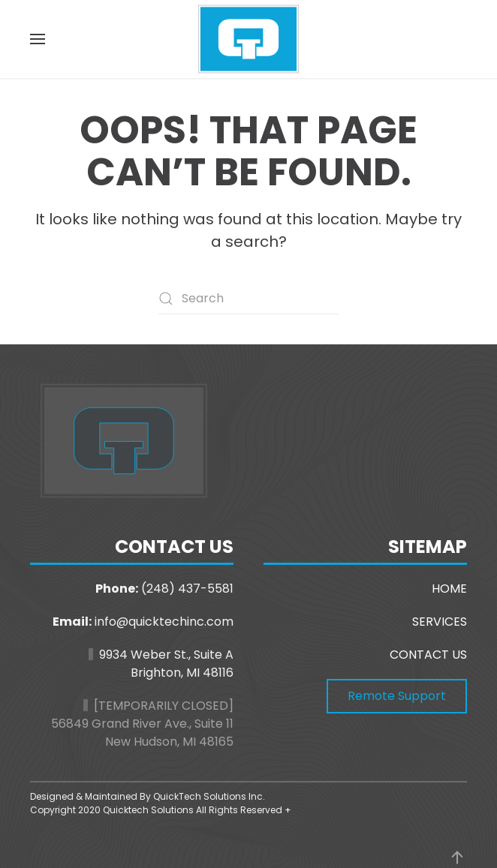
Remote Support (397, 696)
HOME (449, 589)
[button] (38, 39)
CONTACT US (428, 655)
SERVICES (440, 622)
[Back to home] (248, 39)
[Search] (248, 299)
